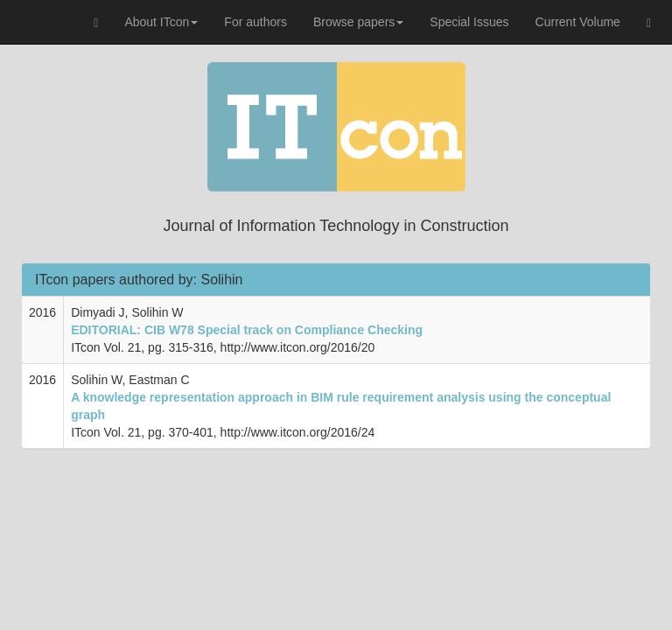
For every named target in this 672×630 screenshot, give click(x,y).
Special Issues (469, 22)
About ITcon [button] (161, 22)
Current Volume (578, 22)
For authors (255, 22)
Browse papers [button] (358, 22)
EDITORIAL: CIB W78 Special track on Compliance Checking (247, 330)
